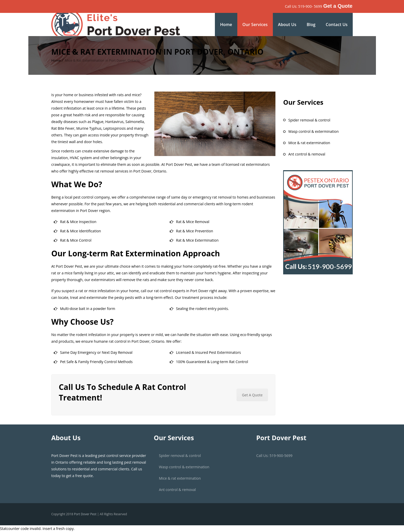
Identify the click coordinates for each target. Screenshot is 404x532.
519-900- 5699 (310, 6)
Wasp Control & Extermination (314, 131)
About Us (287, 24)
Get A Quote (252, 395)
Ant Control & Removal (307, 154)
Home (226, 24)
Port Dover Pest (86, 514)
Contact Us (337, 24)
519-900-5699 (281, 456)
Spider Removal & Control (309, 120)
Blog (311, 24)
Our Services (255, 24)
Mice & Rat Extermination (309, 143)
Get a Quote (338, 6)
